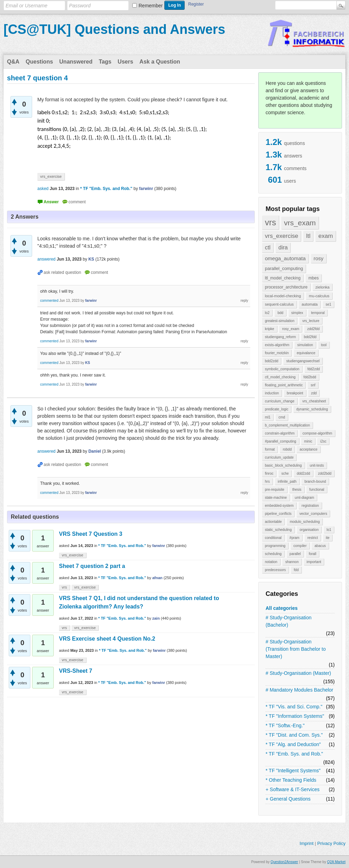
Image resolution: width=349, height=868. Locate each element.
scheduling (273, 554)
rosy (319, 258)
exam (326, 236)
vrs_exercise (281, 236)
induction (272, 393)
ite (328, 538)
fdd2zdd (314, 369)
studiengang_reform (280, 337)
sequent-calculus (279, 304)
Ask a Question (160, 62)
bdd (280, 313)
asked (43, 189)
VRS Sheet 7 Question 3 (91, 534)
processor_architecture (286, 287)
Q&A (13, 62)
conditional (273, 538)
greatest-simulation (280, 321)
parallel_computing (284, 268)
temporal (318, 313)
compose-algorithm (317, 433)
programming (275, 546)
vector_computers (313, 514)
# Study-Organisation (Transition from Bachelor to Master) (296, 649)
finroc (269, 473)
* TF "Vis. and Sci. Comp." (294, 707)
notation (271, 562)
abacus (320, 546)
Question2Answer (284, 862)
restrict (313, 538)
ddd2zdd (303, 473)
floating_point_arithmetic (284, 385)
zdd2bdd (325, 473)
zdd (314, 393)
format (270, 449)
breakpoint (295, 393)
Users (125, 62)
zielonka (322, 287)
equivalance (306, 353)
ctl (268, 247)
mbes (314, 278)
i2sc (323, 441)
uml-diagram (305, 498)
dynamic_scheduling (312, 409)
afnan (157, 578)
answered (46, 259)
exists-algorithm (277, 345)
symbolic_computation (282, 369)
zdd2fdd (313, 329)
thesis (297, 490)
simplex (297, 313)
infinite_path (287, 482)
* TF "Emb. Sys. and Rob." (294, 754)
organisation (309, 530)
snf (313, 385)
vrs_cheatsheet (314, 401)
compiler (300, 546)
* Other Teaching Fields (291, 780)
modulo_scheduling (305, 522)
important (314, 562)
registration (310, 506)
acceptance (308, 449)
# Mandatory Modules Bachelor (299, 690)
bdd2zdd (272, 361)
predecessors (275, 570)
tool (324, 345)
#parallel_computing (281, 441)
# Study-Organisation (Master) (298, 673)
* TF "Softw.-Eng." (285, 725)
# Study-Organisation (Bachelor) (289, 621)
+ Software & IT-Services (292, 789)
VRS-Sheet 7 (76, 671)
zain (156, 618)
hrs (267, 482)
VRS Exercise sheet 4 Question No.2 (107, 639)
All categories (282, 608)
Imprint (307, 843)
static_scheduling (278, 530)
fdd (296, 570)
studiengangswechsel (303, 361)
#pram (295, 538)
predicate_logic (277, 409)
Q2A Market (336, 862)
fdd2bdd (310, 377)
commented (49, 301)
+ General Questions (288, 799)
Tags (105, 62)
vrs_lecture (311, 321)
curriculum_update (279, 457)
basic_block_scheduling (283, 465)
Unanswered (76, 62)
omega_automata (285, 258)
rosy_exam (291, 329)
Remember (151, 6)
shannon (292, 562)
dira (283, 247)
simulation (305, 345)
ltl (308, 236)
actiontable (273, 522)
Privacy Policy (331, 843)
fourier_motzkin (277, 353)
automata (310, 304)
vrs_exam (300, 223)
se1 (328, 304)
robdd (287, 449)
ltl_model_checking (283, 278)
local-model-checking (283, 296)
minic (308, 441)
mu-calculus (319, 296)
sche (285, 473)
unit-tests (317, 465)
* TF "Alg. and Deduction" (293, 744)
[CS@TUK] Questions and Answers (114, 29)
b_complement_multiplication (287, 425)
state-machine (276, 498)
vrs (270, 222)
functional (317, 490)
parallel (295, 554)
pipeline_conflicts (278, 514)
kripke (270, 329)
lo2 (267, 313)
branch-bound (315, 482)
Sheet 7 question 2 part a (92, 566)
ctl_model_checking (280, 377)
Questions (39, 62)
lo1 (329, 530)
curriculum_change (280, 401)
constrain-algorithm (280, 433)
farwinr (159, 546)
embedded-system (279, 506)
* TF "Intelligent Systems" (293, 771)
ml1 (268, 417)
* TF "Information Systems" (295, 716)
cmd (282, 417)
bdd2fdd (310, 337)
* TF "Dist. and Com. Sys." (294, 735)
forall (313, 554)
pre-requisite (275, 490)
